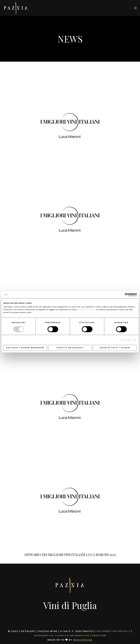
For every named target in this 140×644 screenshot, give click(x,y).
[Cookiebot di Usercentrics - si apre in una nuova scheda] (120, 295)
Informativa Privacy (113, 631)
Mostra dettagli (126, 340)
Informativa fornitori (88, 635)
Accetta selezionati (70, 348)
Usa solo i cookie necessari (25, 348)
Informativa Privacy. (86, 310)
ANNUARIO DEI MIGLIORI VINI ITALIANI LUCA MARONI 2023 (70, 555)
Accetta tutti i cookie (115, 348)
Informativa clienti (50, 635)
